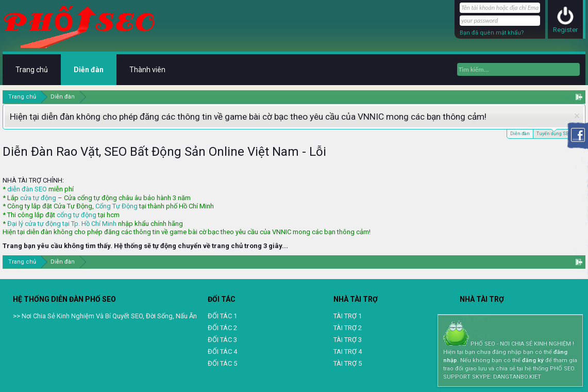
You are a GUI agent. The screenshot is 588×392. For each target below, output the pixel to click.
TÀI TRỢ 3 (348, 340)
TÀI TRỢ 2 (348, 328)
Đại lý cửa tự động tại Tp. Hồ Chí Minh (62, 224)
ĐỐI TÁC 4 (222, 352)
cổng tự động (77, 215)
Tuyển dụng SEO (554, 133)
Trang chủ (32, 70)
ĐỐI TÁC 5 (222, 363)
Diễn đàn (520, 134)
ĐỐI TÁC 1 (222, 316)
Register (565, 30)
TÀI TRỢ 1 (348, 316)
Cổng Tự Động (116, 206)
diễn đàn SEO (27, 189)
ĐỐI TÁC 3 (222, 340)
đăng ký (533, 360)
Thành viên (147, 70)
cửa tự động (38, 198)
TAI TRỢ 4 (348, 352)
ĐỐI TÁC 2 (222, 328)
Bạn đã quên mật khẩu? (492, 33)
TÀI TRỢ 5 (348, 363)
